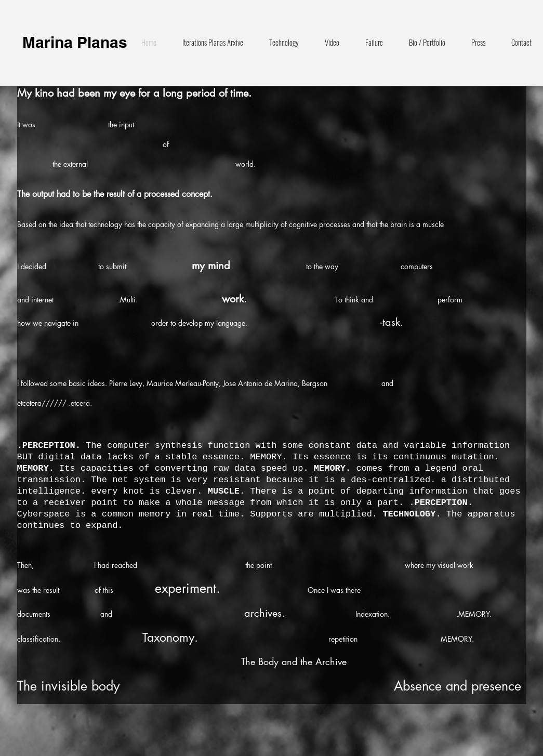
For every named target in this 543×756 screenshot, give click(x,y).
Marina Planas (75, 42)
